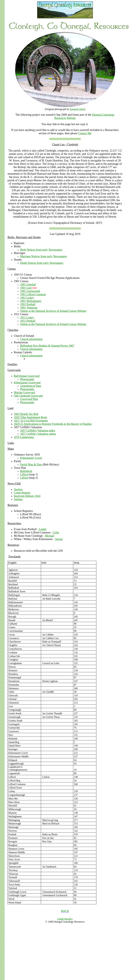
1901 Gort (26, 288)
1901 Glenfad (28, 284)
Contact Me (85, 133)
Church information (31, 339)
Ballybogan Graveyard (27, 376)
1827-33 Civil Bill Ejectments (31, 421)
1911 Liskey (27, 318)
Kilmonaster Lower (31, 458)
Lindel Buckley (65, 920)
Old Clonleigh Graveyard (28, 396)
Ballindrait (26, 471)
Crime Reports (22, 493)
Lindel (43, 529)
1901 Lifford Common (33, 294)
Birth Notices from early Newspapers (41, 250)
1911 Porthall (28, 321)
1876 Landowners (24, 437)
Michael (50, 536)
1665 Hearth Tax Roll (26, 414)
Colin (56, 532)
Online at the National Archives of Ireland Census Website (53, 311)
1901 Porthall (28, 304)
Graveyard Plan (29, 399)
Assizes (18, 489)
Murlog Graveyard (24, 392)
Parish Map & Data (31, 465)
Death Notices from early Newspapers (42, 263)
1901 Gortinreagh (30, 291)
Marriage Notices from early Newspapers (44, 256)
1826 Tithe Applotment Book (30, 417)
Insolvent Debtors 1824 (27, 496)
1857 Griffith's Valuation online (38, 434)
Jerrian (59, 539)
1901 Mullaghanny (31, 301)
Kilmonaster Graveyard (27, 383)
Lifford (24, 474)
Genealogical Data (31, 386)
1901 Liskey (27, 298)
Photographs (27, 379)
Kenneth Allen (77, 109)
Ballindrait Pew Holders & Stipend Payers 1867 (47, 346)
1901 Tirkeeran (29, 308)
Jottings (18, 499)
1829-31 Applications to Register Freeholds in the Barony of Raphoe (53, 424)
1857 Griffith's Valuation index (38, 431)
